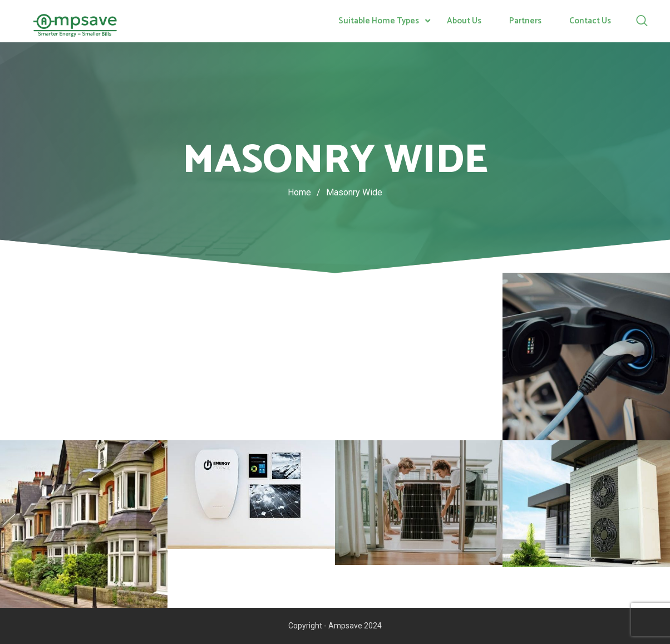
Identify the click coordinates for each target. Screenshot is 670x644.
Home (299, 192)
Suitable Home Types (379, 21)
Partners (525, 21)
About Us (464, 21)
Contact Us (590, 21)
